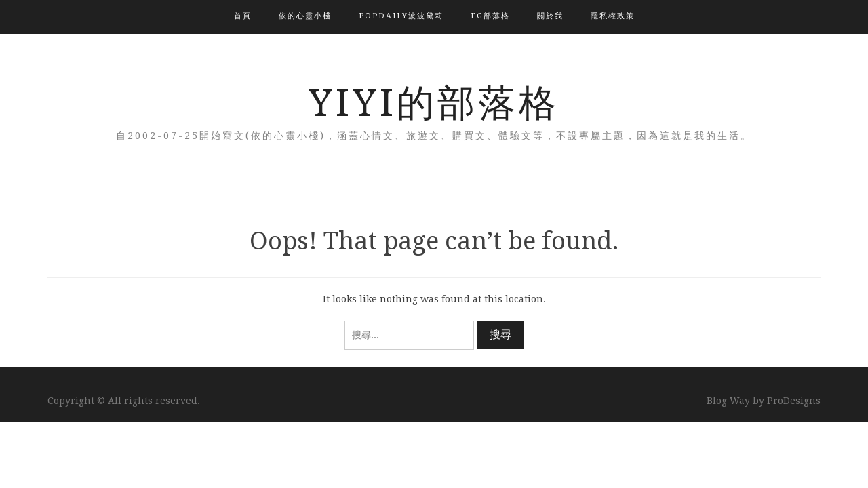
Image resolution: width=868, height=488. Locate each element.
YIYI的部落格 (434, 103)
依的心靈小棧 (305, 16)
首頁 (243, 16)
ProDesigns (794, 401)
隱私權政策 (613, 16)
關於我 (550, 16)
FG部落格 (490, 16)
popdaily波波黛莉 (401, 16)
